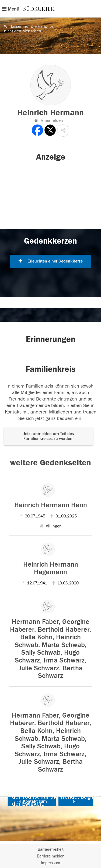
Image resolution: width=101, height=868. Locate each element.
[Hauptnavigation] (50, 9)
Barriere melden (51, 856)
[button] (63, 131)
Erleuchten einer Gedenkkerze (51, 261)
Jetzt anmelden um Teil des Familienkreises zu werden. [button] (49, 436)
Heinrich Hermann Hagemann (51, 568)
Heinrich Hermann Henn (51, 505)
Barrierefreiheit (51, 850)
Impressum (50, 863)
